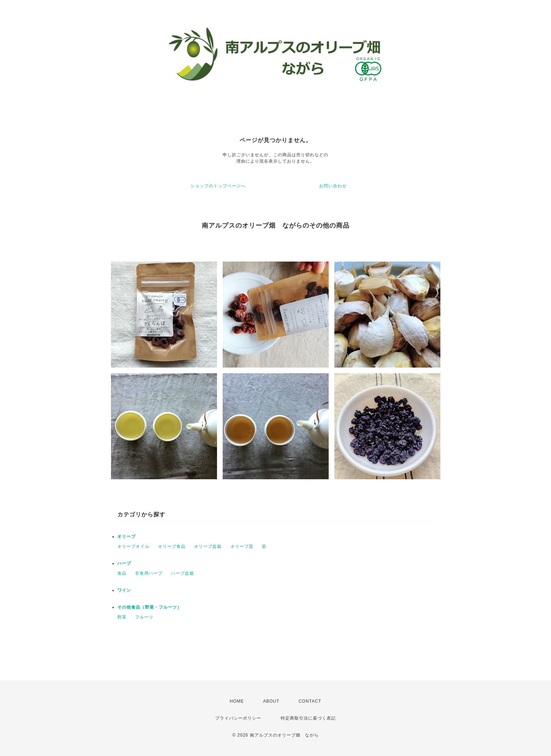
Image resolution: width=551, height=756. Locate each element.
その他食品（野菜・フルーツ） (150, 607)
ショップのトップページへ (218, 186)
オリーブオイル (133, 546)
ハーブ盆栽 (183, 573)
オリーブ (127, 537)
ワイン (124, 590)
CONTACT (310, 701)
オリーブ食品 (172, 546)
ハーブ (124, 563)
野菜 (122, 617)
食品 (122, 573)
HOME (237, 701)
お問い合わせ (333, 186)
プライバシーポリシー (238, 718)
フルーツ (144, 617)
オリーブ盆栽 (208, 546)
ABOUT (271, 701)
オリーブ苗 (242, 546)
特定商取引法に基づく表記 (308, 718)
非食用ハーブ (149, 573)
